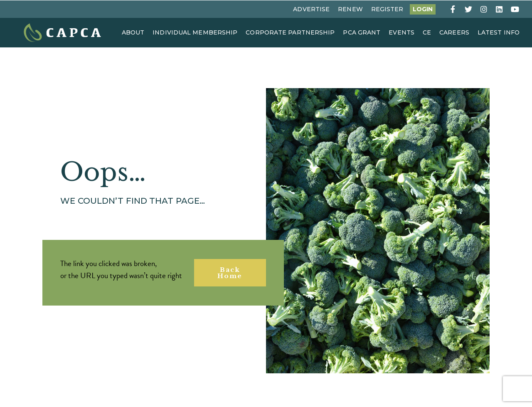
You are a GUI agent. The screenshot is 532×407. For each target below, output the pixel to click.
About (133, 32)
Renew (350, 9)
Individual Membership (195, 32)
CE (427, 32)
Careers (454, 32)
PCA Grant (362, 32)
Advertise (311, 9)
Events (401, 32)
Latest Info (499, 32)
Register (387, 9)
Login (423, 9)
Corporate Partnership (290, 32)
